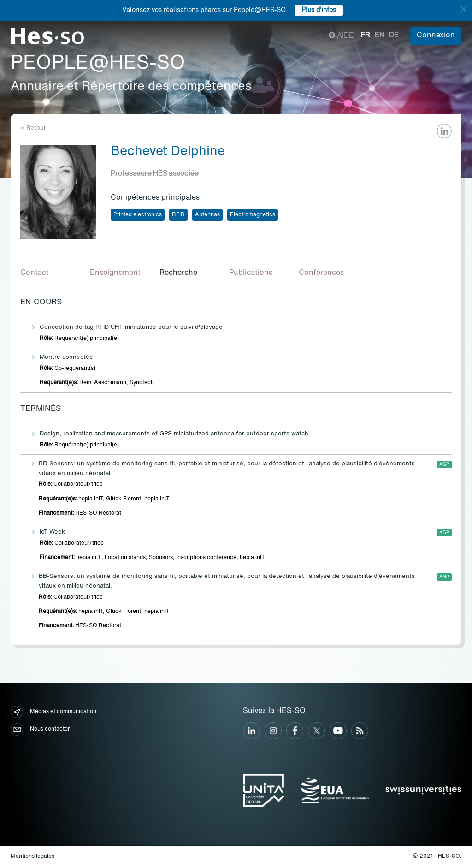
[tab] (48, 274)
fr (366, 36)
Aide (341, 36)
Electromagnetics (253, 215)
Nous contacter (40, 730)
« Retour (33, 128)
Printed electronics (138, 215)
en (380, 36)
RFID (178, 215)
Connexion (436, 36)
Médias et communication (53, 712)
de (394, 36)
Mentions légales (32, 857)
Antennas (207, 215)
